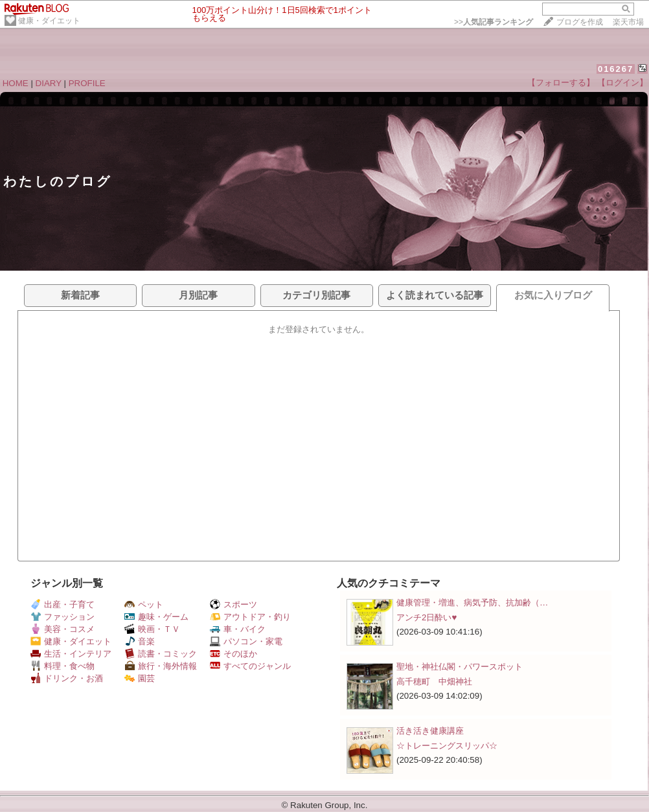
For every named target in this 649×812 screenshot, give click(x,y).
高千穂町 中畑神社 (434, 682)
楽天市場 (628, 22)
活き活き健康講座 (430, 731)
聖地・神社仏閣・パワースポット (460, 667)
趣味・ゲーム (156, 617)
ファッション (63, 617)
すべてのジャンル (250, 666)
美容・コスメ (63, 629)
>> (494, 22)
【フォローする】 (561, 83)
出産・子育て (63, 604)
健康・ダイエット (49, 21)
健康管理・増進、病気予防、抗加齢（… (472, 603)
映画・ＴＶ (152, 629)
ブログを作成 (580, 22)
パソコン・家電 (246, 641)
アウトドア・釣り (250, 617)
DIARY (49, 83)
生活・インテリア (71, 654)
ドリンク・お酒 (67, 678)
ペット (144, 604)
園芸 (140, 678)
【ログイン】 (622, 83)
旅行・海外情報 (161, 666)
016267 (616, 69)
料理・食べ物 (63, 666)
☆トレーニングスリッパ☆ (447, 746)
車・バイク (238, 629)
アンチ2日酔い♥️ (427, 617)
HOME (16, 83)
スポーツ (233, 604)
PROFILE (87, 83)
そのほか (233, 654)
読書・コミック (161, 654)
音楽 (140, 641)
